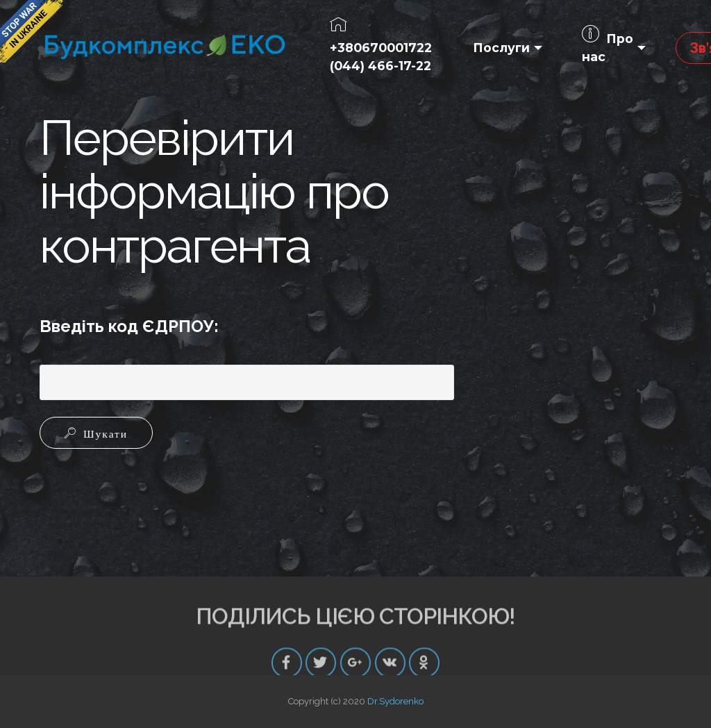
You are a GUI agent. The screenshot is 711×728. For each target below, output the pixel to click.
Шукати (102, 433)
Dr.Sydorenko (395, 701)
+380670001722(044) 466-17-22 (381, 47)
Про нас (608, 47)
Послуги (501, 48)
